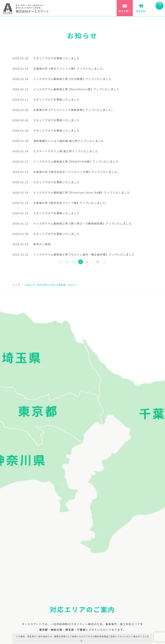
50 (98, 263)
